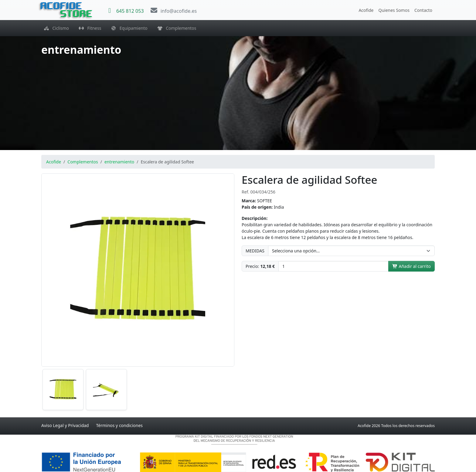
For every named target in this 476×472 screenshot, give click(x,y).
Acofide (366, 10)
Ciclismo (56, 28)
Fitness (90, 28)
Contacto (423, 10)
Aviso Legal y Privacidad (65, 425)
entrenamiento (119, 162)
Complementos (177, 28)
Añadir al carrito (411, 266)
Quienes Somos (394, 10)
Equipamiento (129, 28)
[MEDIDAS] (351, 251)
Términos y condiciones (119, 425)
